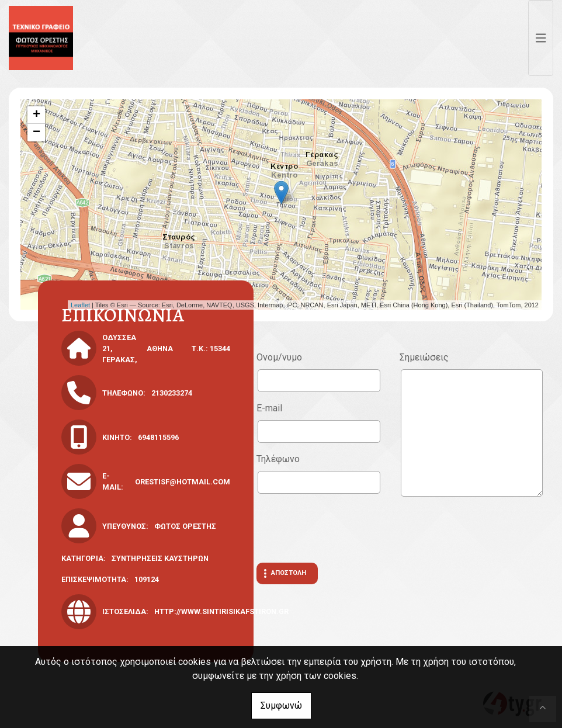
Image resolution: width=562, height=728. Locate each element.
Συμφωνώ (281, 706)
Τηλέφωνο (278, 459)
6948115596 (158, 437)
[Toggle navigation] (541, 38)
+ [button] (37, 115)
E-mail (269, 408)
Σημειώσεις (424, 357)
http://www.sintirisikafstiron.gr (221, 611)
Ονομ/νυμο (279, 357)
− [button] (37, 133)
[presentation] (345, 528)
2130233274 (172, 393)
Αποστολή (289, 573)
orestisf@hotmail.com (183, 482)
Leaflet (80, 305)
